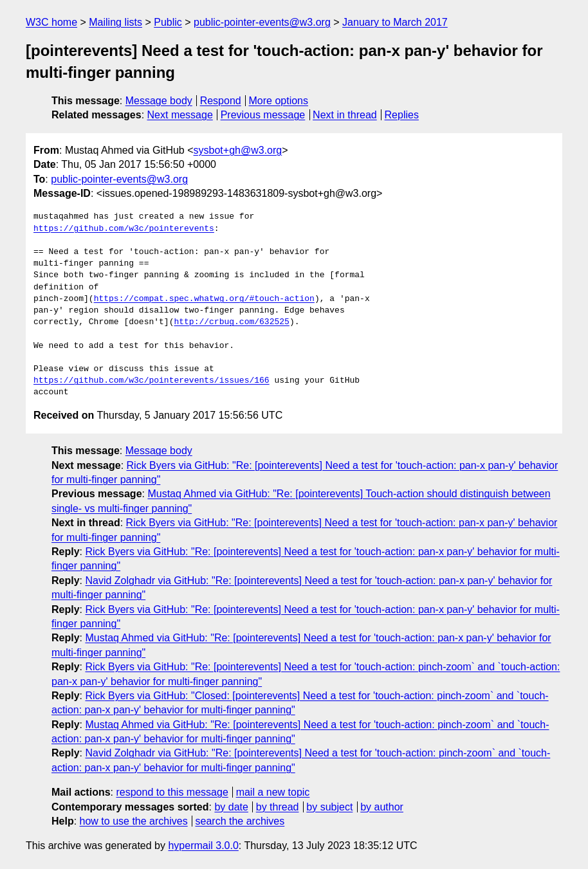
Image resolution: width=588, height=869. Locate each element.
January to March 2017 (395, 22)
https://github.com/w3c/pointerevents (124, 229)
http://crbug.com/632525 (231, 322)
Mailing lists (115, 22)
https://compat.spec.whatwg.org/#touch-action (204, 299)
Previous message (263, 115)
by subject (329, 807)
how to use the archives (134, 821)
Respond (221, 101)
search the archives (240, 821)
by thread (278, 807)
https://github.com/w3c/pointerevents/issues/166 (152, 381)
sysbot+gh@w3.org (238, 150)
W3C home (51, 22)
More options (279, 101)
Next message (180, 115)
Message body (159, 101)
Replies (402, 115)
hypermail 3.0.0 (203, 846)
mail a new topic (273, 792)
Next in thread (345, 115)
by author (382, 807)
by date (231, 807)
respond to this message (172, 792)
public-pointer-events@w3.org (262, 22)
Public (168, 22)
